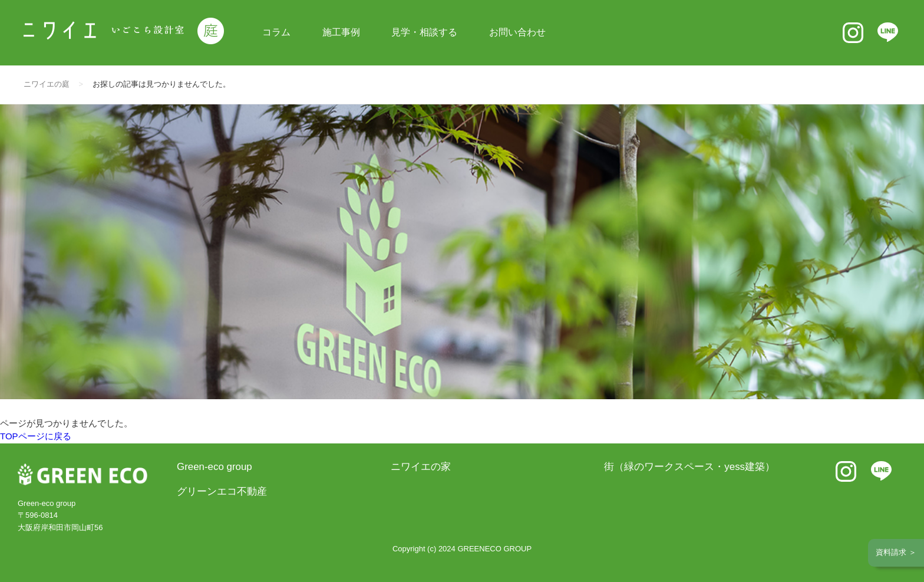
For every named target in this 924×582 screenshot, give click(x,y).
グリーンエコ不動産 (222, 491)
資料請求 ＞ (896, 552)
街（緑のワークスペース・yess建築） (689, 467)
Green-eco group (214, 467)
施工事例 (341, 32)
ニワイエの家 (421, 467)
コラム (276, 32)
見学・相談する (424, 32)
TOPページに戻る (36, 436)
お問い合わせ (517, 32)
